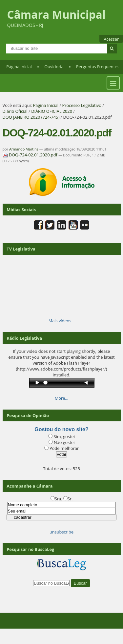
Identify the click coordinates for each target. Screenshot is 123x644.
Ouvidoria (54, 67)
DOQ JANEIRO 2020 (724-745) (31, 117)
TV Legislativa (21, 249)
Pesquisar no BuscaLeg (30, 549)
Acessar (111, 39)
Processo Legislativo (82, 105)
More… (62, 398)
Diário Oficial (15, 111)
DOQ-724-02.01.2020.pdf (31, 155)
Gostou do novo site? (61, 429)
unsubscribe (61, 532)
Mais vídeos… (62, 321)
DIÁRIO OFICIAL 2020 (52, 111)
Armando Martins (24, 149)
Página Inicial (19, 67)
